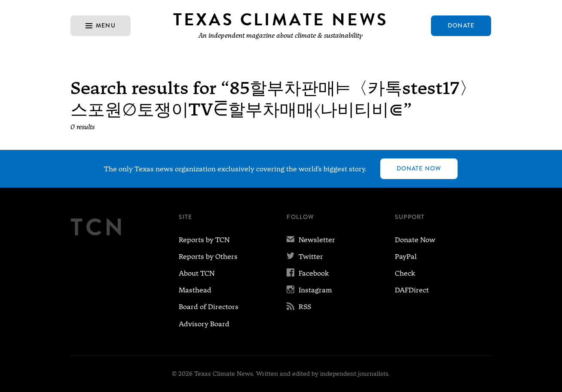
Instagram (309, 290)
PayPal (406, 257)
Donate (461, 25)
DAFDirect (412, 290)
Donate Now (419, 168)
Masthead (195, 290)
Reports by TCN (204, 240)
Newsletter (311, 240)
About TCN (197, 273)
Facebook (308, 273)
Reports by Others (208, 257)
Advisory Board (204, 324)
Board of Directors (209, 307)
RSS (299, 307)
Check (405, 273)
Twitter (305, 257)
